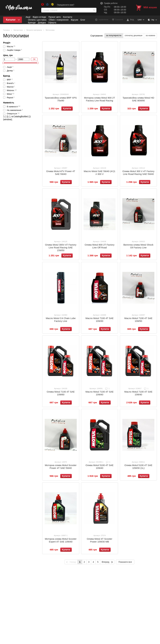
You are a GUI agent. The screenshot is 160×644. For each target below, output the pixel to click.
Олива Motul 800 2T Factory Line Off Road (100, 246)
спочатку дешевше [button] (134, 35)
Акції (28, 17)
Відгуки (74, 20)
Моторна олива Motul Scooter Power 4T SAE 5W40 (61, 467)
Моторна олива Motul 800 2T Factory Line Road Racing (100, 99)
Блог (83, 20)
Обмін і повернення (59, 20)
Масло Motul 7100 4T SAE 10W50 (138, 320)
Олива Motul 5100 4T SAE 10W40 (100, 467)
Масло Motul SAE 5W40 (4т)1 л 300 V (100, 173)
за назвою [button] (150, 35)
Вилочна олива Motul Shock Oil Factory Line (138, 246)
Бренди (32, 23)
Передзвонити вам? (66, 5)
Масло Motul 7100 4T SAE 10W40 (100, 393)
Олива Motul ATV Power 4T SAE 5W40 (61, 173)
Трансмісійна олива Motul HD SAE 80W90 (138, 99)
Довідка (42, 23)
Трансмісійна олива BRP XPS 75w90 (61, 99)
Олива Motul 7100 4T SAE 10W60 (61, 393)
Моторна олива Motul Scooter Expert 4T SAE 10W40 (61, 540)
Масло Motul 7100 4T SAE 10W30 (100, 320)
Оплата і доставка (37, 20)
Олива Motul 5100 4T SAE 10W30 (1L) (138, 467)
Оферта (52, 23)
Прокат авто (55, 17)
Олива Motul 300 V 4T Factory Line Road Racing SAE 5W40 (138, 173)
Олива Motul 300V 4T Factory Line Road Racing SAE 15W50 (61, 247)
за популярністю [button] (114, 35)
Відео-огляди (39, 17)
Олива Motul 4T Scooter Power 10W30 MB (100, 540)
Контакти (67, 17)
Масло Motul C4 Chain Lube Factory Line (61, 320)
